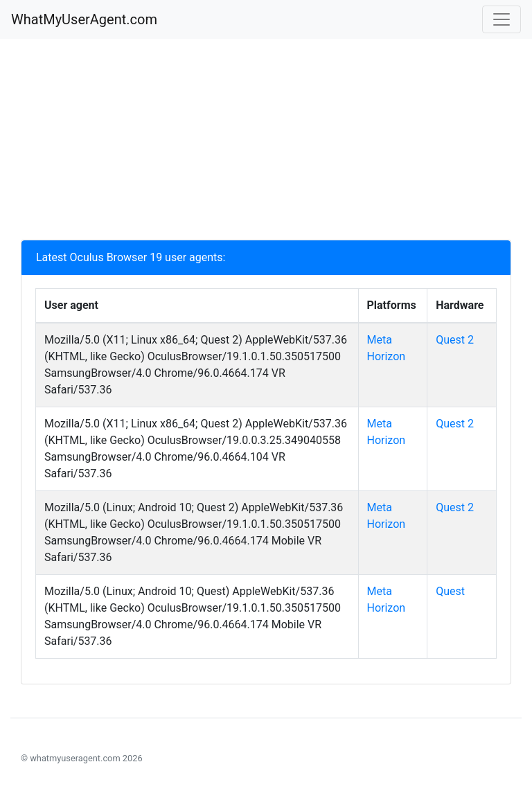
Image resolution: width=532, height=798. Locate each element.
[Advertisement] (266, 143)
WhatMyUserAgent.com (84, 19)
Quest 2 (455, 340)
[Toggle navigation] (502, 19)
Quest (450, 591)
